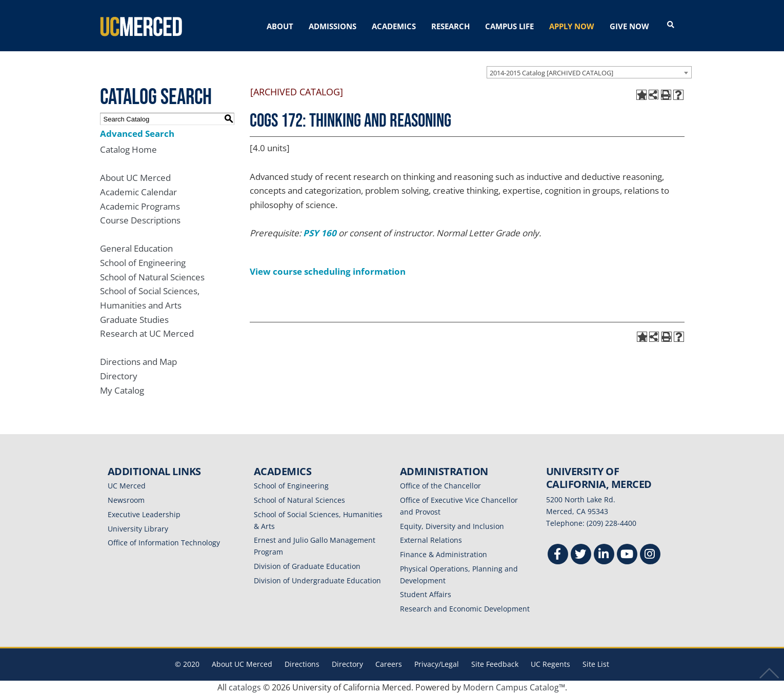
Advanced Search (137, 134)
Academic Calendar (138, 192)
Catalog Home (128, 149)
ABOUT (280, 26)
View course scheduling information (328, 271)
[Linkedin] (604, 555)
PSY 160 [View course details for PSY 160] (320, 233)
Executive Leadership (144, 514)
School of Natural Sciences (152, 277)
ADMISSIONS (333, 26)
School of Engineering (143, 263)
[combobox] (589, 72)
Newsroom (126, 500)
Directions (302, 664)
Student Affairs (426, 594)
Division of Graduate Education (307, 566)
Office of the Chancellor (440, 486)
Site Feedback (495, 664)
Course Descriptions (140, 220)
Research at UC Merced (147, 333)
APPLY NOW (572, 26)
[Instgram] (650, 555)
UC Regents (550, 664)
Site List (596, 664)
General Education (136, 248)
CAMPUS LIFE (509, 26)
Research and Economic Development (465, 609)
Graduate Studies (134, 320)
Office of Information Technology (164, 543)
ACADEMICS (394, 26)
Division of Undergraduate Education (317, 580)
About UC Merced (135, 178)
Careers (389, 664)
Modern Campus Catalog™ (514, 687)
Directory (119, 376)
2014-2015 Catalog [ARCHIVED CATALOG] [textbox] (551, 73)
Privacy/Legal (437, 664)
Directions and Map (138, 362)
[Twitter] (581, 555)
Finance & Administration (444, 554)
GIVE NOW (629, 26)
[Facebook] (558, 555)
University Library (138, 529)
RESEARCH (450, 26)
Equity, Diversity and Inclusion (452, 526)
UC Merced (127, 486)
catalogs (245, 687)
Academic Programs (140, 206)
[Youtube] (627, 555)
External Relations (431, 540)
